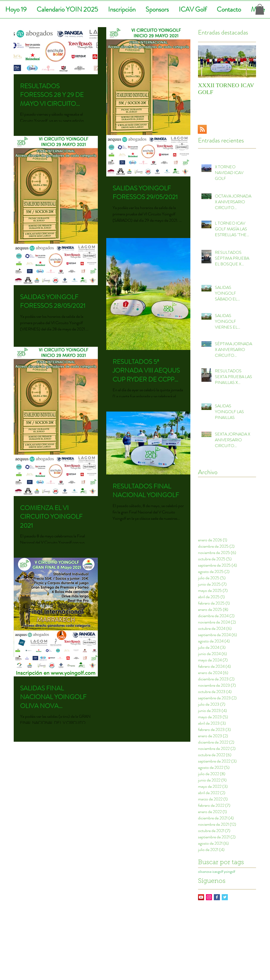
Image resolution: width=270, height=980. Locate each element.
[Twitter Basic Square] (225, 897)
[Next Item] (248, 61)
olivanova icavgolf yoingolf (217, 872)
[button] (260, 9)
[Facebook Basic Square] (217, 897)
